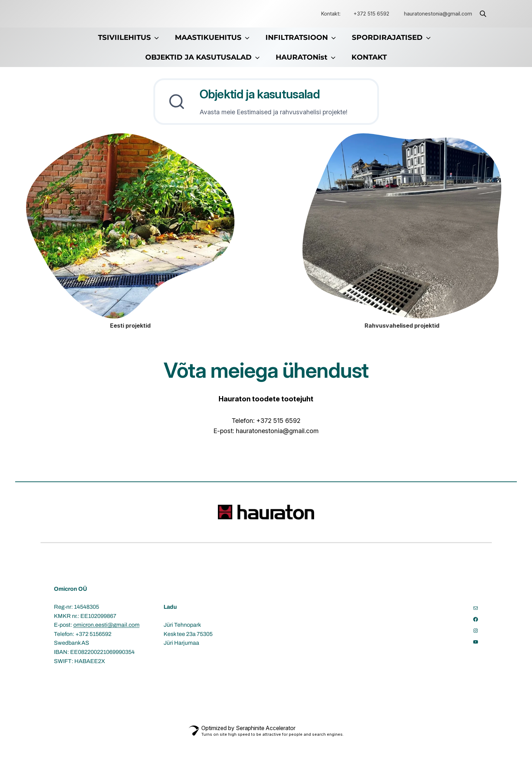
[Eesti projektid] (130, 251)
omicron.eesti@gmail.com (106, 650)
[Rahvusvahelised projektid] (402, 251)
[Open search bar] (483, 14)
